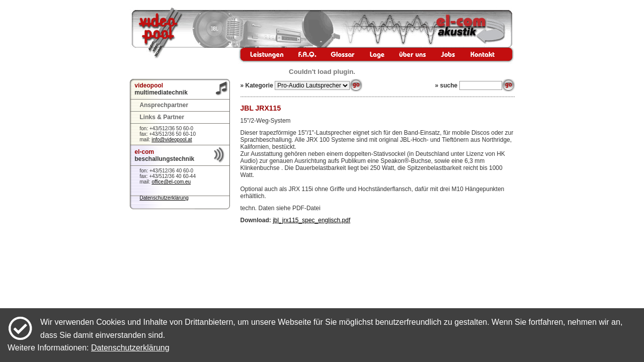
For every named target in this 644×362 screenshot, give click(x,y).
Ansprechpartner (164, 105)
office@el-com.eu (171, 182)
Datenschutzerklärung (164, 198)
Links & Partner (162, 117)
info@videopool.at (172, 140)
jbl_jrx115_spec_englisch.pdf (311, 220)
